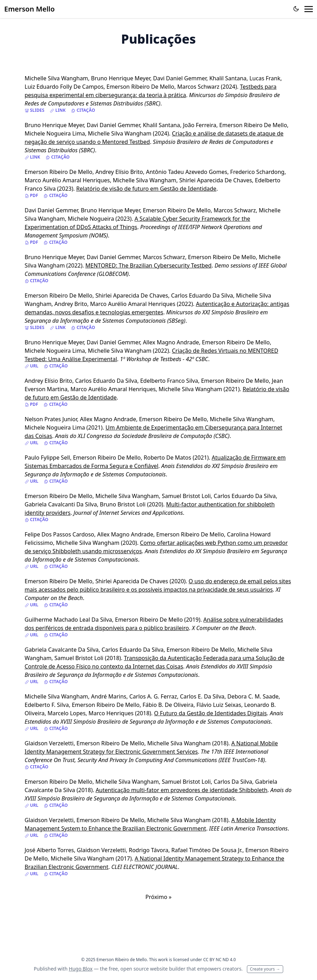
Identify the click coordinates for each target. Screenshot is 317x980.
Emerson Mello (29, 9)
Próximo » (158, 897)
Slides (35, 110)
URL (32, 366)
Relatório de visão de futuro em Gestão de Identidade (146, 189)
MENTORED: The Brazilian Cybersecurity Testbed (149, 265)
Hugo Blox (81, 969)
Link (58, 110)
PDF (32, 196)
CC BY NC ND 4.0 (220, 960)
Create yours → (265, 969)
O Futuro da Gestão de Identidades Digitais (210, 713)
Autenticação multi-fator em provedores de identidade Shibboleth (182, 790)
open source (134, 969)
